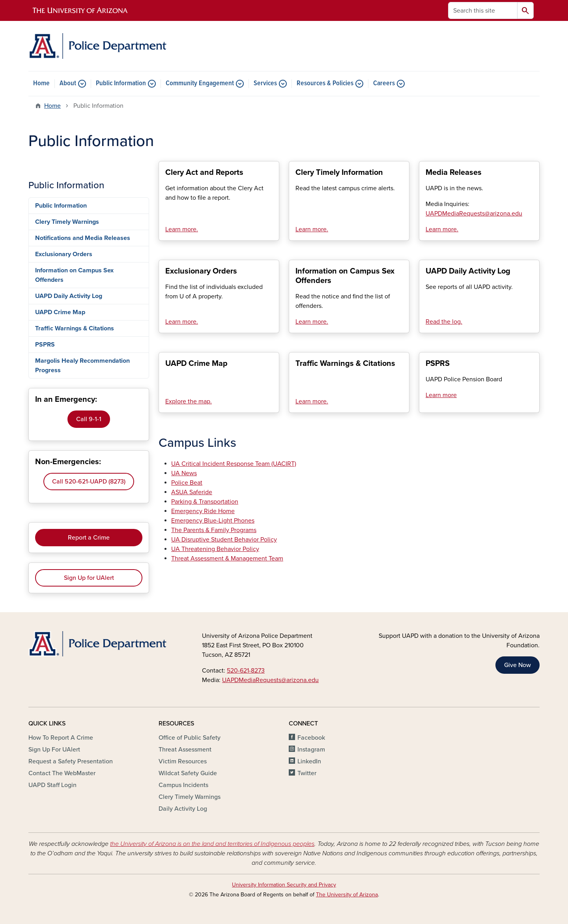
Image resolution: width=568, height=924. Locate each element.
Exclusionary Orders (64, 254)
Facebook (311, 738)
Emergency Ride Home (203, 511)
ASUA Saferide (192, 492)
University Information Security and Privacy (284, 885)
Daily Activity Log (183, 809)
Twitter (307, 773)
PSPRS (45, 345)
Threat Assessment (185, 750)
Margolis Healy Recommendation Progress (82, 365)
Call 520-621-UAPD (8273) (89, 482)
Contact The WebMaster (62, 773)
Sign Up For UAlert (54, 750)
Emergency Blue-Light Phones (213, 521)
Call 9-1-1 (89, 419)
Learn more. (182, 229)
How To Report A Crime (61, 738)
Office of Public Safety (190, 738)
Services (265, 84)
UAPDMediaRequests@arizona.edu (270, 680)
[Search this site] (483, 10)
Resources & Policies (325, 84)
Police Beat (187, 483)
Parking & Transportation (205, 502)
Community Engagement (200, 84)
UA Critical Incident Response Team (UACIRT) (234, 464)
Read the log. (444, 322)
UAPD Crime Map (60, 312)
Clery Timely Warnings (67, 222)
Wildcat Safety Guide (188, 773)
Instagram (311, 750)
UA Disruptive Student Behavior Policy (224, 540)
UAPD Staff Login (52, 785)
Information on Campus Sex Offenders (74, 275)
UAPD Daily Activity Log (69, 296)
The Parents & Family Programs (214, 530)
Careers (384, 84)
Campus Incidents (183, 785)
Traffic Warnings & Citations (75, 328)
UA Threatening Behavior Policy (215, 549)
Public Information (121, 84)
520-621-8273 (246, 671)
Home (41, 84)
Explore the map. (189, 401)
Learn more (441, 395)
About (68, 84)
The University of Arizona (347, 895)
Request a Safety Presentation (71, 761)
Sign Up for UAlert (89, 578)
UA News (184, 473)
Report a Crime (89, 538)
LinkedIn (309, 761)
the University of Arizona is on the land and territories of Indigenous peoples (212, 844)
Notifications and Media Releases (83, 238)
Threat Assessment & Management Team (227, 559)
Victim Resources (183, 761)
